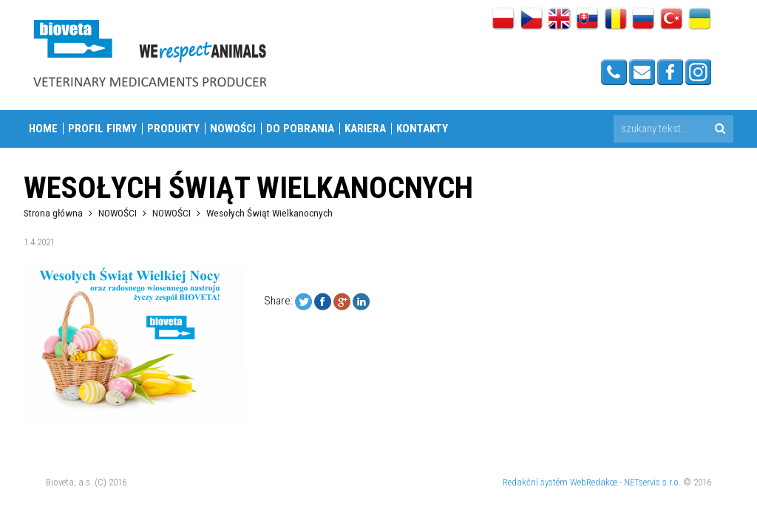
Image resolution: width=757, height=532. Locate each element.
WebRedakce (594, 482)
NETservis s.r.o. (652, 482)
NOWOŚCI (233, 129)
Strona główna (53, 213)
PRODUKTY (173, 129)
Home (43, 129)
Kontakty (422, 129)
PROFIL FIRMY (102, 129)
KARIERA (365, 129)
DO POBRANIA (300, 129)
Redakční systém (535, 482)
